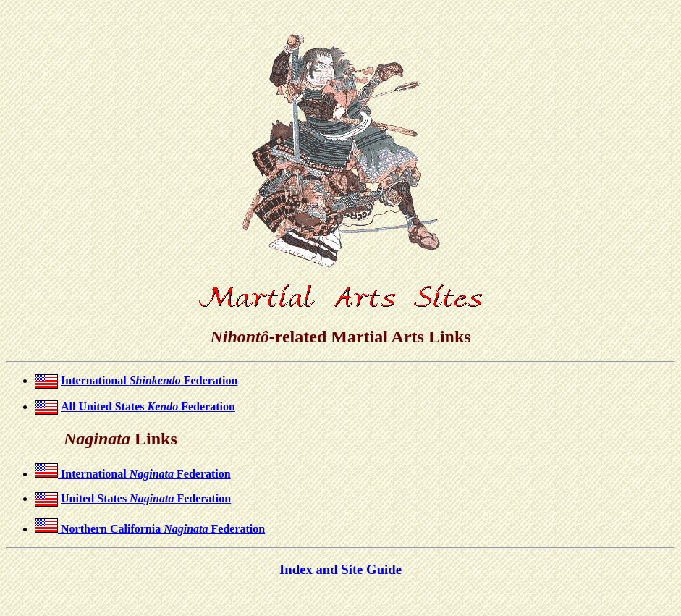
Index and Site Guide (340, 569)
